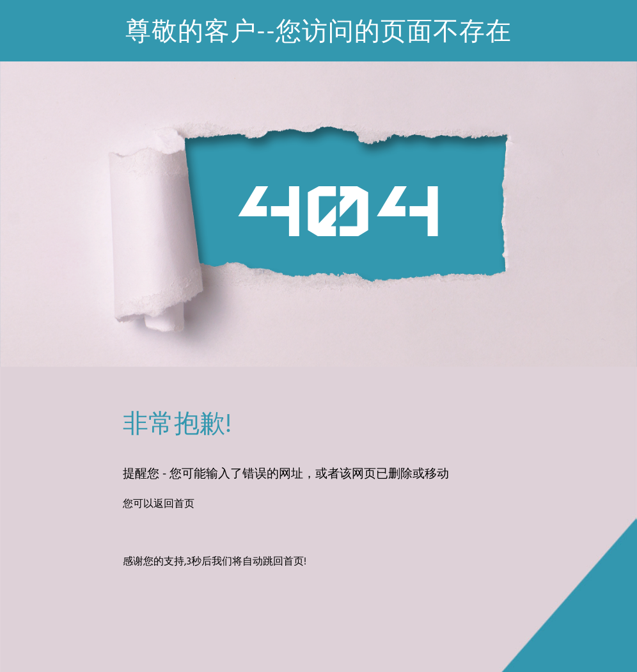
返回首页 (174, 504)
